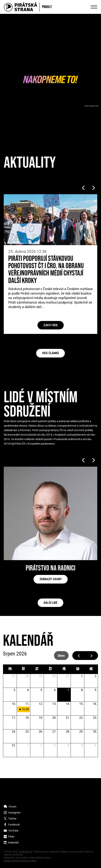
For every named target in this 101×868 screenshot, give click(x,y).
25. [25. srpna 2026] (27, 732)
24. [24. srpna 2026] (14, 732)
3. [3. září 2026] (55, 745)
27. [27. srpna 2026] (54, 732)
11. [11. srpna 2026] (27, 704)
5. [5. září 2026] (82, 745)
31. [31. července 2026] (68, 676)
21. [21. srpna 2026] (68, 718)
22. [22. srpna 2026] (81, 718)
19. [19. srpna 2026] (41, 718)
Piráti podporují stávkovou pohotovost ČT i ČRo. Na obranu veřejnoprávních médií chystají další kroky (46, 270)
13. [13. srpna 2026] (54, 704)
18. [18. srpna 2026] (27, 718)
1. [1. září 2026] (28, 745)
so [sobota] (78, 669)
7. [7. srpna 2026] (69, 690)
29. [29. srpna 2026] (81, 732)
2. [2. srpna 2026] (96, 676)
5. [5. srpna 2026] (42, 690)
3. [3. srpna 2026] (15, 690)
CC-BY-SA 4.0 (25, 852)
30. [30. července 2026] (54, 676)
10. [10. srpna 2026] (14, 704)
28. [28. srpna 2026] (68, 732)
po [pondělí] (10, 669)
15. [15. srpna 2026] (81, 704)
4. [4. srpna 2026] (28, 690)
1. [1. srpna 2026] (82, 676)
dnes (61, 656)
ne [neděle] (91, 669)
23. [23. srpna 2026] (95, 718)
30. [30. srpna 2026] (95, 732)
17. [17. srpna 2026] (14, 718)
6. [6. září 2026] (96, 745)
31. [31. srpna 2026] (14, 745)
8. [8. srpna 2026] (82, 690)
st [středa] (37, 669)
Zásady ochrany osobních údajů (20, 861)
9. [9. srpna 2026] (96, 690)
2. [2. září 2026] (42, 745)
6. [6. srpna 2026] (55, 690)
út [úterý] (23, 669)
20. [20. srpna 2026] (54, 718)
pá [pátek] (64, 669)
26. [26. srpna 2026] (41, 732)
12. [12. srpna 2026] (41, 704)
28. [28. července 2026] (27, 676)
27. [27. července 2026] (14, 676)
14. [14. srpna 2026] (68, 704)
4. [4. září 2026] (69, 745)
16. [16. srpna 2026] (95, 704)
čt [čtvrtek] (50, 669)
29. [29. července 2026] (41, 676)
